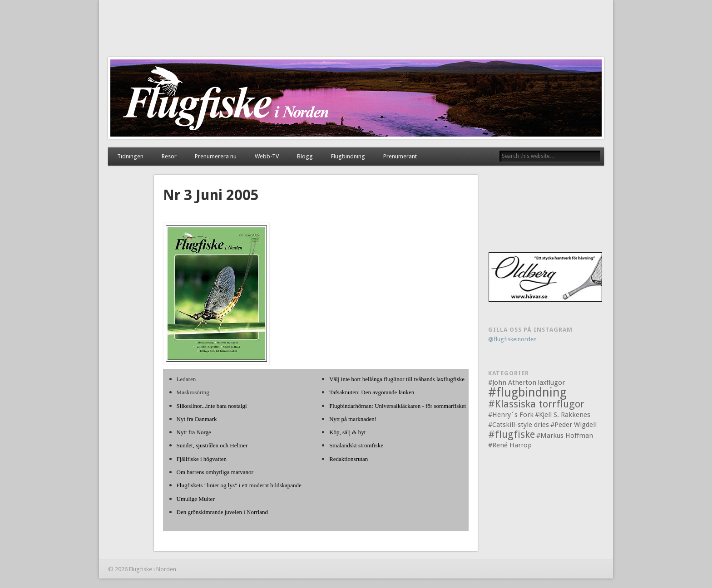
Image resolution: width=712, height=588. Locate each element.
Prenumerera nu (216, 156)
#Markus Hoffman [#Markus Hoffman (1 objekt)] (565, 436)
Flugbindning (348, 156)
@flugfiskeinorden (512, 339)
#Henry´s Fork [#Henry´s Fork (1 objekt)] (511, 415)
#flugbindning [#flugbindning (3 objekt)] (527, 392)
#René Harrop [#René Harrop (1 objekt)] (510, 445)
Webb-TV (267, 156)
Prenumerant (400, 156)
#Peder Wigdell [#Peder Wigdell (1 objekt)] (574, 425)
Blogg (305, 156)
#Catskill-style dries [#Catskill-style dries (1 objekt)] (519, 425)
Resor (169, 156)
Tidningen (130, 156)
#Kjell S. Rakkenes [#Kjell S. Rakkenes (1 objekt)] (563, 415)
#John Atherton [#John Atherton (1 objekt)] (512, 382)
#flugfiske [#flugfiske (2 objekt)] (512, 434)
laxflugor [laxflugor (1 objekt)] (551, 382)
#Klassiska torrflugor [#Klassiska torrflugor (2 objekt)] (536, 404)
